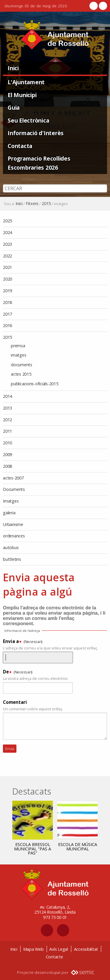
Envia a (11, 641)
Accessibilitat (86, 949)
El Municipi (22, 95)
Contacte (54, 957)
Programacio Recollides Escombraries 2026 (39, 163)
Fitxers (32, 204)
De (6, 672)
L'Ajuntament (26, 82)
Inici (13, 68)
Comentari (15, 702)
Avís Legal (59, 949)
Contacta (20, 146)
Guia (14, 108)
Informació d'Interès (36, 133)
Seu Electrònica (28, 120)
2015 (46, 204)
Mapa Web (33, 949)
